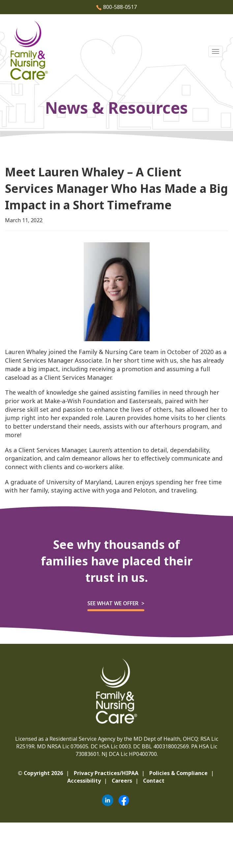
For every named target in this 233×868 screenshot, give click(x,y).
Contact (154, 781)
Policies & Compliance (178, 773)
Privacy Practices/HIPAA (106, 773)
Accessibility (84, 781)
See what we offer (113, 603)
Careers (122, 781)
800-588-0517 (116, 7)
